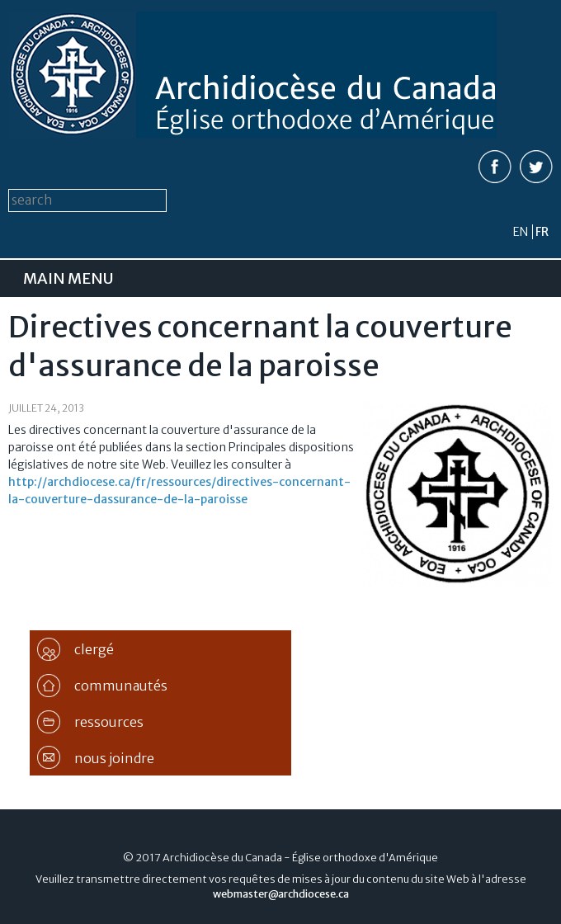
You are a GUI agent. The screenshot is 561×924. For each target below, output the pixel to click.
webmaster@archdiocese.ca (281, 894)
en (521, 232)
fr (542, 232)
